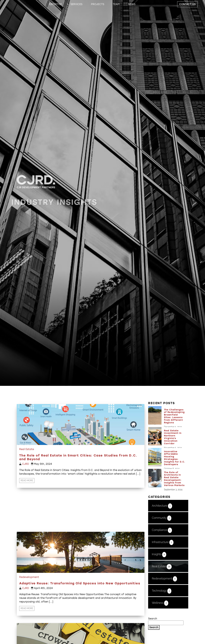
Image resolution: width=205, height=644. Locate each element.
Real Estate (27, 464)
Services (76, 4)
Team (116, 4)
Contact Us (187, 4)
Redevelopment (29, 620)
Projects (98, 4)
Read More (27, 495)
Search (153, 619)
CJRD (26, 478)
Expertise (56, 4)
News (132, 4)
